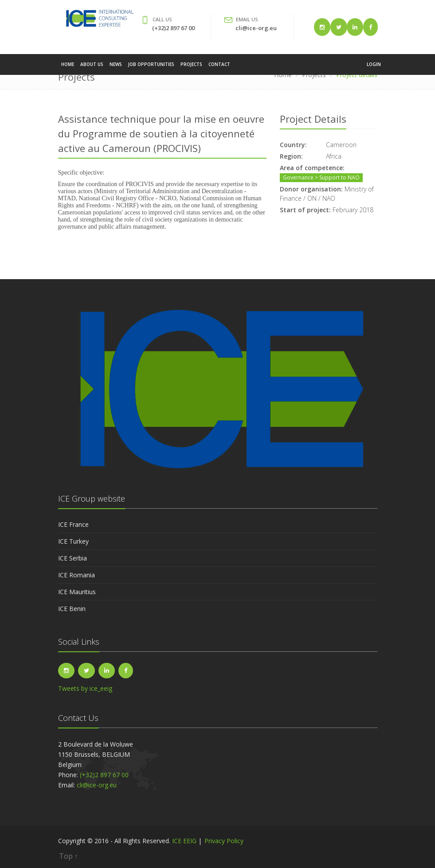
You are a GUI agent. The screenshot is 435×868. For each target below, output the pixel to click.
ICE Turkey (73, 541)
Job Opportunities (151, 68)
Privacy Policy (224, 841)
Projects (191, 68)
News (116, 68)
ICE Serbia (72, 558)
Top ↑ (69, 856)
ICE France (73, 524)
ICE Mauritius (77, 592)
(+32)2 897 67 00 (173, 28)
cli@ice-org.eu (256, 28)
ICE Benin (72, 609)
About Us (92, 68)
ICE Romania (76, 575)
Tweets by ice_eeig (85, 688)
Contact (219, 68)
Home (68, 68)
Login (374, 68)
